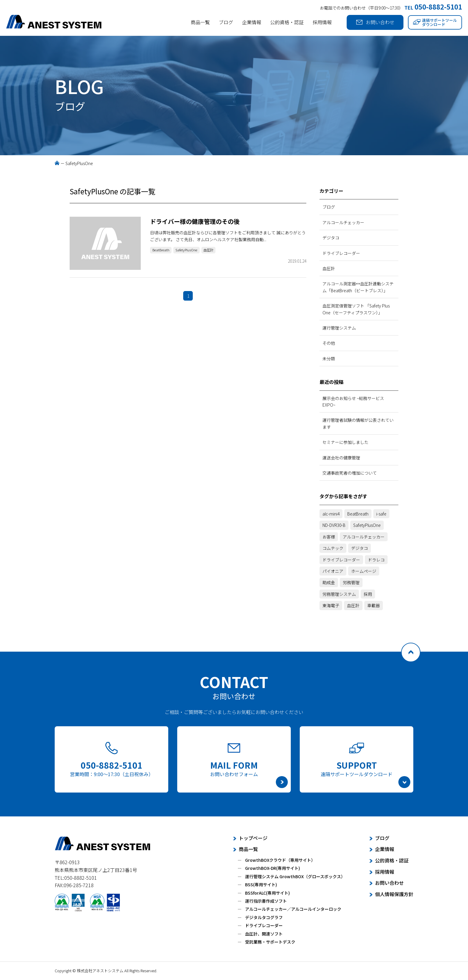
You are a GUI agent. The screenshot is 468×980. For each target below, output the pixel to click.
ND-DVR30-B (334, 525)
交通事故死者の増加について (350, 473)
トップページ (253, 838)
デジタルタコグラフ (264, 917)
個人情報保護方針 (394, 894)
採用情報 (322, 22)
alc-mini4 (331, 514)
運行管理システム (339, 328)
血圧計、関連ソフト (264, 934)
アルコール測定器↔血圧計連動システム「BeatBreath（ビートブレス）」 (358, 287)
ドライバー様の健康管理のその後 (195, 221)
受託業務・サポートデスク (270, 942)
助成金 (329, 582)
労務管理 (351, 582)
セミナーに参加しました (345, 442)
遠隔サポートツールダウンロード (435, 22)
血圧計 (219, 251)
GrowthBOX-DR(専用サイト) (273, 868)
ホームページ (364, 571)
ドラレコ (376, 560)
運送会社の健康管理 (341, 458)
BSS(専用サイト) (261, 884)
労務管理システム (339, 594)
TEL (433, 7)
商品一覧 (200, 22)
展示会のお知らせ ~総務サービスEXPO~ (353, 401)
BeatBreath (163, 251)
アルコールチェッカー (343, 222)
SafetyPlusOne (193, 251)
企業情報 (252, 22)
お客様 (329, 537)
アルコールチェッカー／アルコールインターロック (293, 909)
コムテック (333, 548)
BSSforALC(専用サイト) (267, 893)
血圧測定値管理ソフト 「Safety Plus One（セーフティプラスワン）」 (356, 309)
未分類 (329, 359)
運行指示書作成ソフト (266, 901)
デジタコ (331, 238)
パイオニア (333, 571)
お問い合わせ (375, 22)
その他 (329, 343)
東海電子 (331, 605)
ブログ (226, 22)
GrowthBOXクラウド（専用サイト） (280, 860)
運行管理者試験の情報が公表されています (358, 423)
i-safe (381, 514)
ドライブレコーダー (341, 253)
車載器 (374, 605)
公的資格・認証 (287, 22)
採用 (368, 594)
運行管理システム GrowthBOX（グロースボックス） (295, 876)
